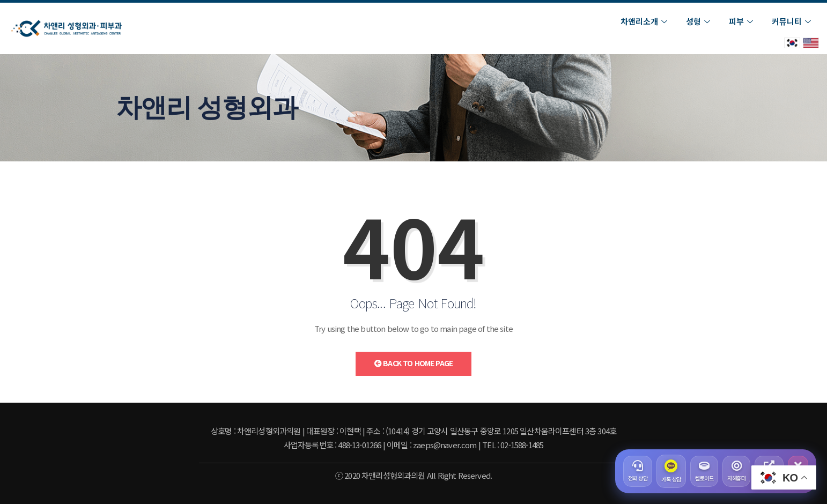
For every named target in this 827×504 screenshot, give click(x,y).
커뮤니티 (793, 21)
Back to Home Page (413, 363)
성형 (699, 21)
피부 (742, 21)
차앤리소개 (645, 21)
